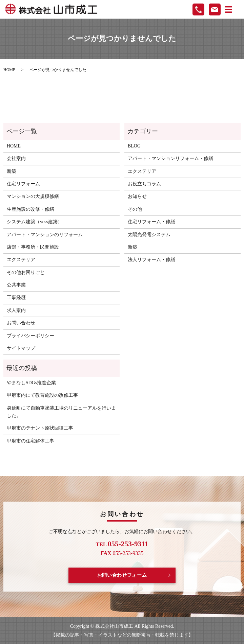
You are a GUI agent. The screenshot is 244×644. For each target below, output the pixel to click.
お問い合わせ (21, 323)
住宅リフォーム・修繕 (151, 222)
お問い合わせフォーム (122, 575)
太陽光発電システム (149, 235)
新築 (12, 171)
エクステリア (21, 260)
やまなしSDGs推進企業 (31, 383)
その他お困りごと (26, 272)
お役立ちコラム (144, 184)
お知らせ (137, 196)
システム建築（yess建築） (35, 222)
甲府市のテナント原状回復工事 (40, 428)
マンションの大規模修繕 (33, 196)
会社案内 (16, 158)
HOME (9, 70)
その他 (135, 209)
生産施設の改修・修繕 (30, 209)
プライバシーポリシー (30, 336)
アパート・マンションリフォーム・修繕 (170, 158)
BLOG (134, 146)
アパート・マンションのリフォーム (45, 235)
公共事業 (16, 285)
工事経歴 (16, 297)
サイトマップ (21, 348)
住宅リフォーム (23, 184)
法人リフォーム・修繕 (151, 260)
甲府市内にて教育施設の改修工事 (42, 395)
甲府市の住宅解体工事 (30, 441)
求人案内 (16, 310)
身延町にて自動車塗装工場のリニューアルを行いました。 (61, 412)
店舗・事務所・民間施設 (33, 247)
